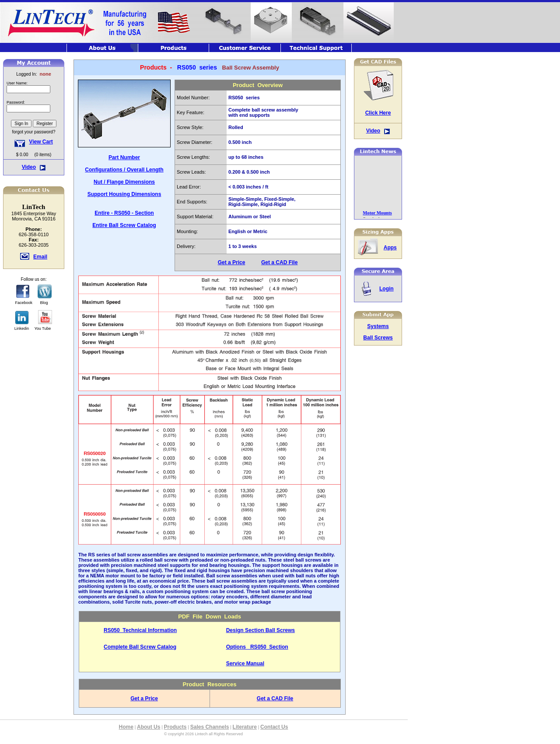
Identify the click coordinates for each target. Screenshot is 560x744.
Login (387, 289)
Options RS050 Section (257, 647)
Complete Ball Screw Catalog (140, 647)
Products (175, 727)
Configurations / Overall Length (124, 170)
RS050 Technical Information (140, 630)
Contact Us (274, 727)
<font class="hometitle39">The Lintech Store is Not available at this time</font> (34, 109)
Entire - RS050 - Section (124, 213)
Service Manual (245, 664)
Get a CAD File (279, 262)
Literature (245, 727)
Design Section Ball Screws (261, 630)
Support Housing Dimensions (124, 194)
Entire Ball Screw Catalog (124, 225)
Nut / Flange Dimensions (124, 182)
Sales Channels (210, 727)
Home (126, 727)
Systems (378, 326)
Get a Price (232, 262)
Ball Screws (378, 338)
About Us (149, 727)
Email (40, 257)
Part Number (124, 157)
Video (29, 167)
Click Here (378, 113)
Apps (390, 248)
